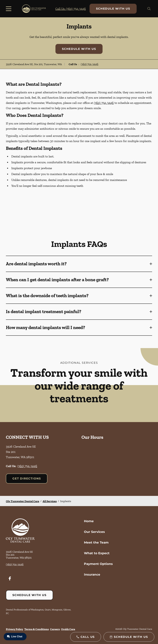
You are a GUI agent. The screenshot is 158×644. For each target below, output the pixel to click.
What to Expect (97, 553)
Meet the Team (96, 542)
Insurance (92, 575)
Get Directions (27, 479)
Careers (55, 629)
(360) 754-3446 (90, 64)
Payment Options (98, 564)
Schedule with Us (113, 9)
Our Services (94, 532)
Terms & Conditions (37, 629)
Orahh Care (68, 629)
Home (89, 521)
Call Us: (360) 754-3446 (71, 9)
